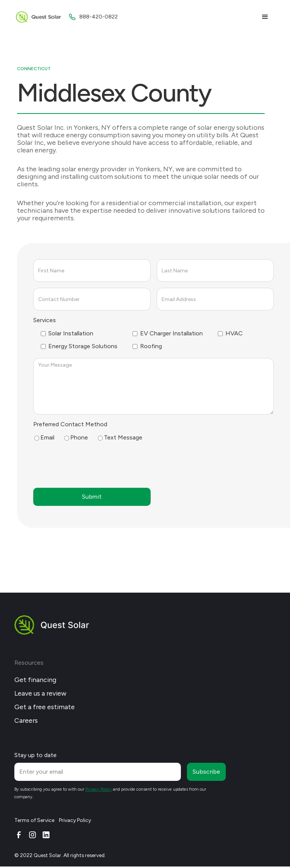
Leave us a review (40, 693)
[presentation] (91, 464)
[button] (265, 17)
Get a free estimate (45, 707)
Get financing (35, 680)
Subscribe (207, 772)
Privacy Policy (75, 820)
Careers (26, 720)
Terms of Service (34, 820)
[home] (39, 17)
